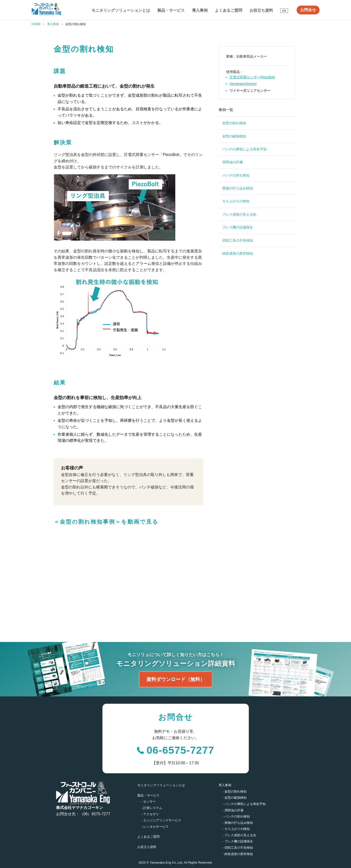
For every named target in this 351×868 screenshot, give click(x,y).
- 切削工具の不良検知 (238, 848)
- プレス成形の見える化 (239, 835)
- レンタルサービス (155, 827)
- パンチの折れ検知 (236, 816)
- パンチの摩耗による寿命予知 (244, 804)
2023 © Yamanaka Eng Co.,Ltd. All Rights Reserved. (175, 863)
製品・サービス (171, 10)
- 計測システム (152, 808)
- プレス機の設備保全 (238, 841)
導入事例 (200, 10)
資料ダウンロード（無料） (176, 679)
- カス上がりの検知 (236, 829)
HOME (36, 24)
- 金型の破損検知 (235, 798)
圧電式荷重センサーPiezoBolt (252, 77)
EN (284, 11)
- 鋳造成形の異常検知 (238, 854)
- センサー (149, 801)
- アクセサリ (150, 814)
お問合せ (308, 10)
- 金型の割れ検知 (235, 791)
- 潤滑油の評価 (233, 810)
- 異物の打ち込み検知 (238, 823)
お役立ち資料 (261, 10)
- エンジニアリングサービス (161, 820)
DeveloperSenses (243, 84)
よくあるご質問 (229, 10)
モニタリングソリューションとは (121, 10)
